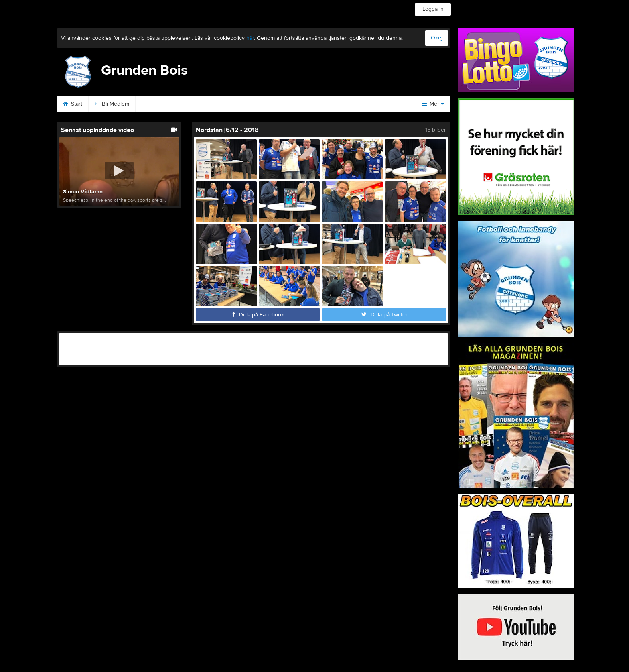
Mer (433, 104)
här (250, 38)
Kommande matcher (294, 104)
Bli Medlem (112, 104)
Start (73, 104)
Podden (240, 104)
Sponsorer (197, 104)
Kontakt (154, 104)
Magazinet (351, 104)
